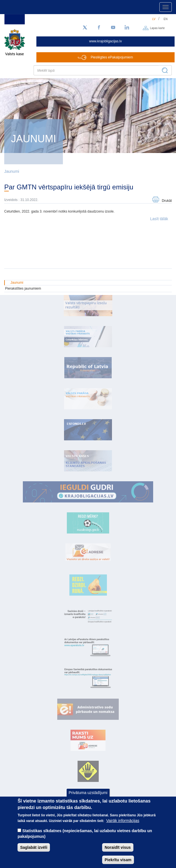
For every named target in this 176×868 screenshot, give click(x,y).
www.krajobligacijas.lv (105, 41)
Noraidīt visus (118, 850)
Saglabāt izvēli (34, 850)
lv (154, 19)
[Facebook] (99, 28)
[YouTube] (113, 28)
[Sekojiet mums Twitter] (85, 28)
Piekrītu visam (118, 863)
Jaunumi (12, 171)
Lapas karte (157, 28)
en (166, 19)
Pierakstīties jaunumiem (23, 288)
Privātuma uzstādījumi (88, 796)
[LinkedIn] (127, 28)
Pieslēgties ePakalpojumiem (112, 57)
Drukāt (167, 201)
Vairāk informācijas (123, 824)
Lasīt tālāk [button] (159, 219)
